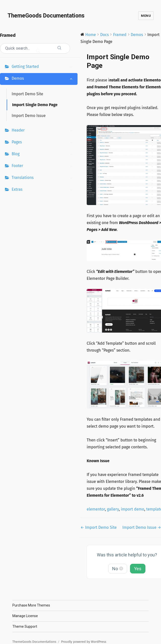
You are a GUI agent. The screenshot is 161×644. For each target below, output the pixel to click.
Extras (43, 190)
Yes (138, 569)
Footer (43, 166)
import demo (133, 509)
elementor (96, 509)
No (118, 569)
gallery (113, 509)
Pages (43, 143)
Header (43, 131)
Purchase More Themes (31, 605)
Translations (43, 178)
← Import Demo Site (99, 527)
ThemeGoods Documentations (46, 16)
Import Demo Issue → (142, 527)
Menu (146, 16)
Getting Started (43, 67)
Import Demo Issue (29, 116)
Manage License (25, 616)
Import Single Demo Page (35, 105)
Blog (43, 154)
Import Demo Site (27, 94)
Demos (43, 79)
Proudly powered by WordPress (84, 642)
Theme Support (25, 626)
